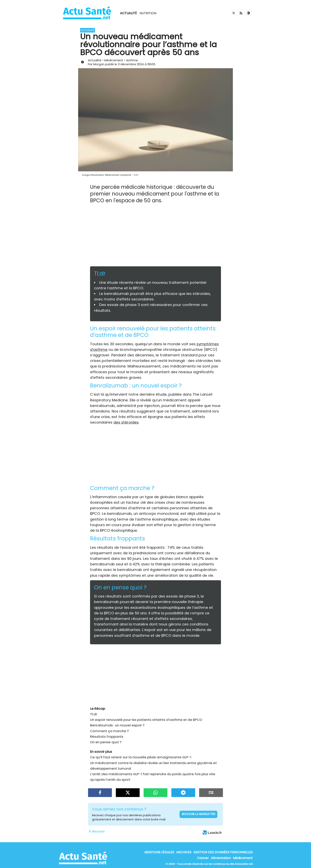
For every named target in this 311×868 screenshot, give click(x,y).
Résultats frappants (107, 737)
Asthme (132, 60)
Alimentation (221, 858)
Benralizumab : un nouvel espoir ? (117, 725)
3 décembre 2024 (131, 64)
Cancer (203, 858)
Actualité (128, 13)
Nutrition (148, 13)
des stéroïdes (126, 422)
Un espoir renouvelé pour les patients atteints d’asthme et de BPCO (146, 720)
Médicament (114, 60)
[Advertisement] (155, 237)
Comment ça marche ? (109, 731)
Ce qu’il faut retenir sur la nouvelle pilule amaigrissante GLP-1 (141, 757)
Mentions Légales (159, 852)
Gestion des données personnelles (223, 852)
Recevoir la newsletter (199, 814)
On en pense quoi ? (106, 742)
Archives (184, 852)
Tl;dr (94, 714)
